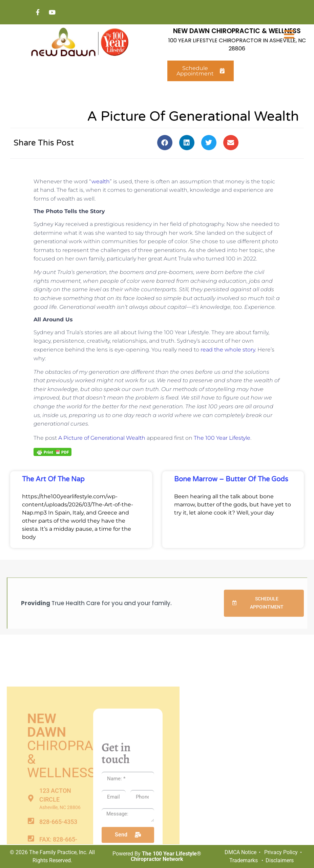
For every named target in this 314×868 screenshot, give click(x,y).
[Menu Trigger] (289, 34)
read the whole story (228, 350)
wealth (101, 181)
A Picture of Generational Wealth (102, 438)
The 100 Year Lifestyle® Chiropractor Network (166, 856)
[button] (165, 143)
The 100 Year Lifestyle (222, 438)
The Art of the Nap (53, 480)
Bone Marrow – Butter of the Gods (231, 480)
